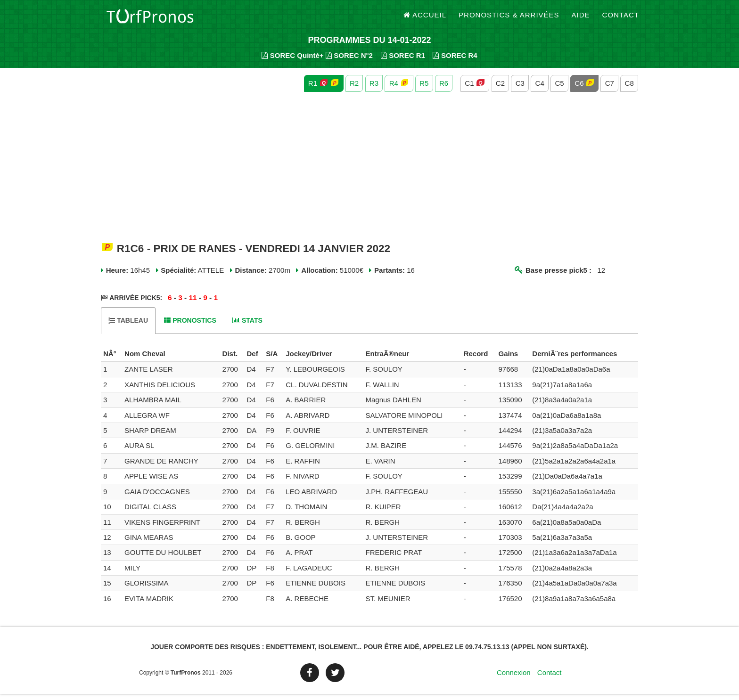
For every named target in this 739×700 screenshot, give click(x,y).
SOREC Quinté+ (292, 61)
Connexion (514, 679)
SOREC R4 (455, 61)
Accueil (425, 19)
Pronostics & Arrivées (509, 19)
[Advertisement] (369, 173)
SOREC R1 (403, 61)
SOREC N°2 (349, 61)
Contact (621, 19)
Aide (581, 19)
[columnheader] (111, 360)
